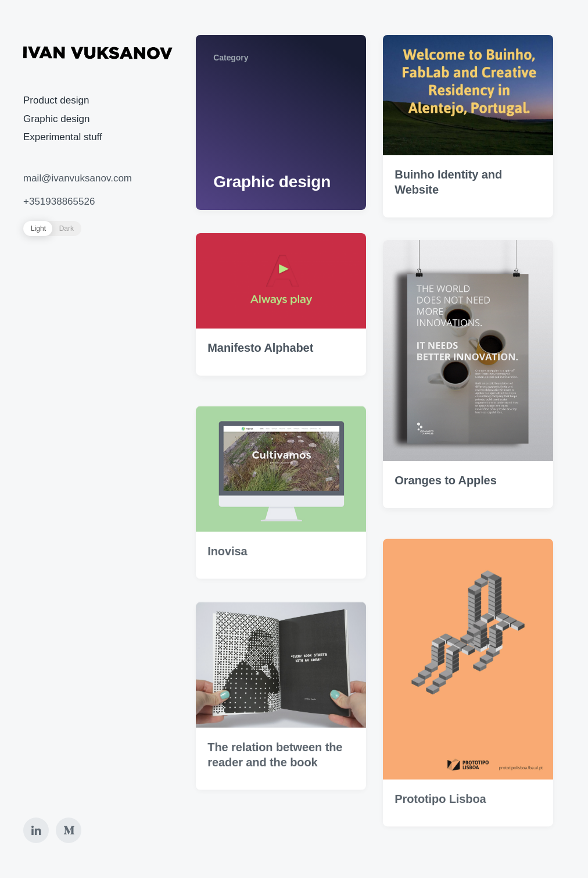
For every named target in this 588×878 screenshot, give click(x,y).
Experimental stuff (63, 137)
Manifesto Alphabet (260, 348)
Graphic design (56, 119)
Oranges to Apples (445, 480)
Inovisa (227, 566)
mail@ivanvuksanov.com (78, 178)
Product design (56, 100)
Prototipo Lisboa (440, 813)
